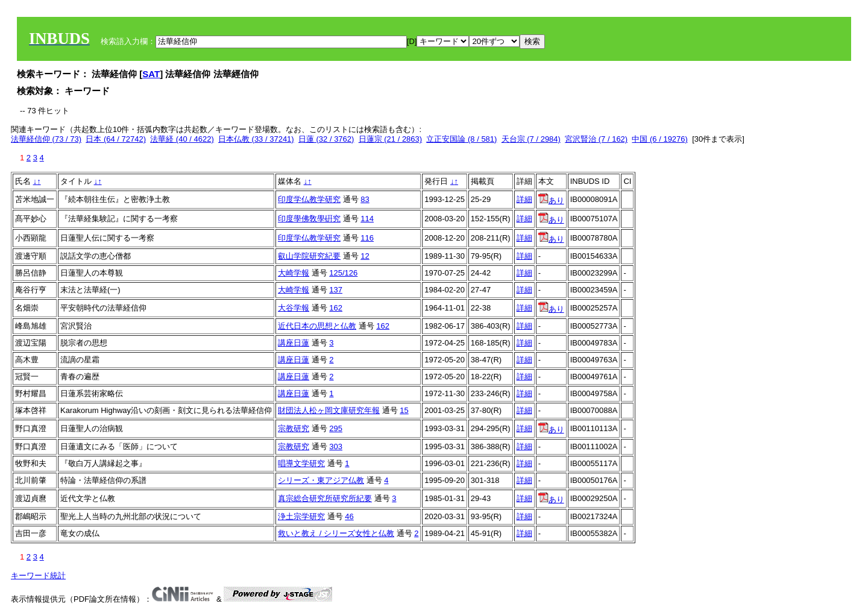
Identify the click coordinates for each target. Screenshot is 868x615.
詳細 (524, 199)
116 (367, 238)
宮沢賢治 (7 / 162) (596, 139)
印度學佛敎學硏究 (309, 219)
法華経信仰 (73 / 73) (46, 139)
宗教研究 (294, 428)
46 (349, 516)
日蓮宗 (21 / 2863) (391, 139)
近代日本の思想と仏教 (317, 326)
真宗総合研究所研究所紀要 (325, 498)
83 (365, 199)
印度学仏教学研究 (309, 199)
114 (367, 219)
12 (365, 256)
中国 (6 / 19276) (660, 139)
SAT (151, 74)
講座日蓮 (294, 343)
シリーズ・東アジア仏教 (321, 480)
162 (336, 308)
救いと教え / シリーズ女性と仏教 (336, 533)
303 (336, 446)
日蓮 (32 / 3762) (326, 139)
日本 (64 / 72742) (116, 139)
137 (336, 290)
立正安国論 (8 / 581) (461, 139)
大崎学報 (294, 273)
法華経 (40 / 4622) (182, 139)
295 (336, 428)
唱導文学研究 (301, 463)
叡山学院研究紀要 (309, 256)
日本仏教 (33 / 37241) (256, 139)
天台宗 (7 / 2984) (531, 139)
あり (551, 200)
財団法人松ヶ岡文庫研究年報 (329, 410)
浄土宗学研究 (301, 516)
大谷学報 (294, 308)
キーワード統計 (38, 576)
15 (404, 410)
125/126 (343, 273)
